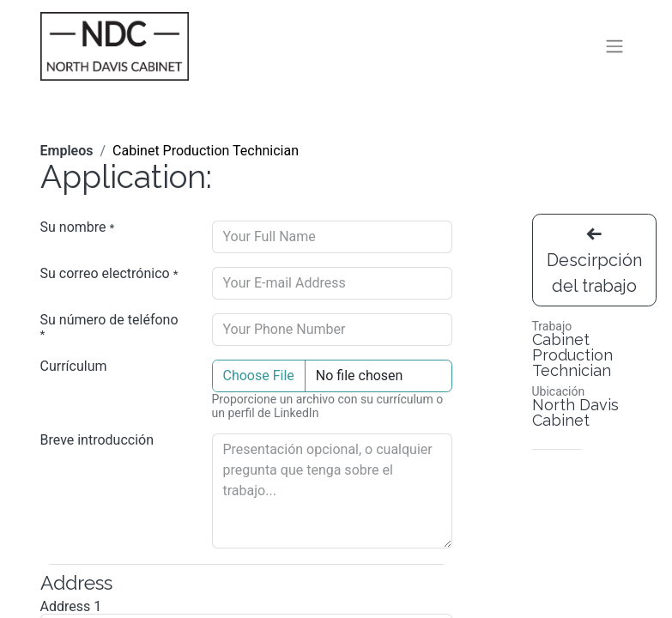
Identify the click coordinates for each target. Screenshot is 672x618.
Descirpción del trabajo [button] (594, 264)
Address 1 (71, 610)
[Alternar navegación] (614, 48)
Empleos (67, 154)
